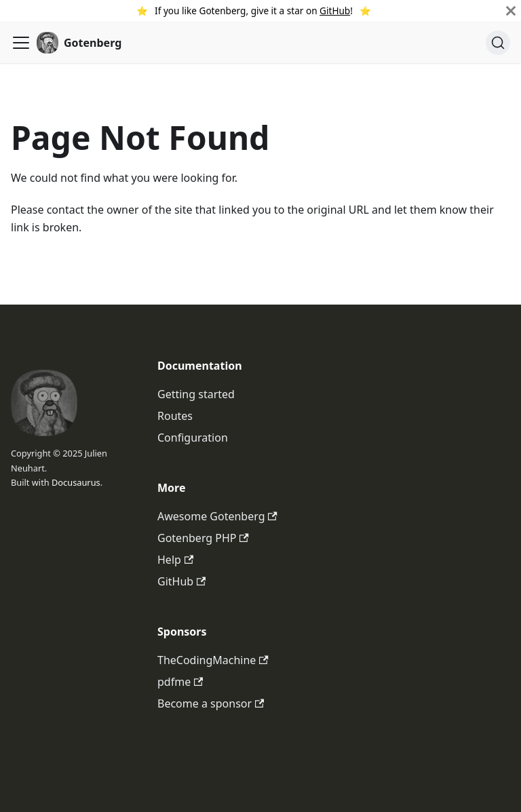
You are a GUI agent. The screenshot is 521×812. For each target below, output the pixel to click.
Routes (175, 416)
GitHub (335, 11)
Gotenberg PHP (203, 538)
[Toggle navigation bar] (21, 43)
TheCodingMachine (213, 660)
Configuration (193, 438)
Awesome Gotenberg (217, 516)
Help (175, 560)
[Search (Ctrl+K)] (498, 43)
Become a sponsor (211, 703)
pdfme (180, 682)
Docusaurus (76, 482)
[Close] (511, 11)
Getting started (196, 394)
